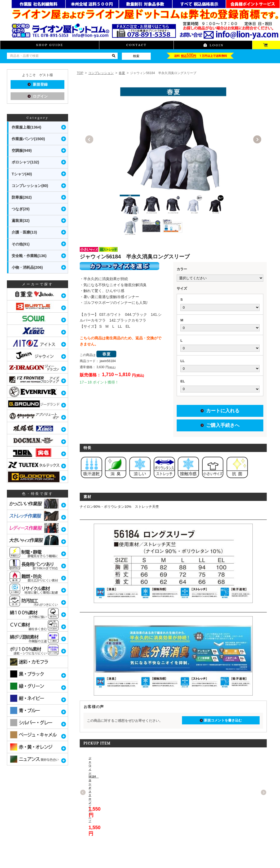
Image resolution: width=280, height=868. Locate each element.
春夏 (122, 73)
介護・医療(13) (24, 232)
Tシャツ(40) (22, 174)
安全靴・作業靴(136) (29, 256)
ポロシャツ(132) (25, 162)
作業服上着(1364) (26, 127)
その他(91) (21, 244)
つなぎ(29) (21, 209)
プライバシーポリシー (89, 854)
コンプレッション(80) (30, 186)
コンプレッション (101, 73)
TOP (80, 73)
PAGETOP (262, 864)
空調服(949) (22, 150)
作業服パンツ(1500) (28, 139)
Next (257, 139)
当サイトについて (18, 854)
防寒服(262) (22, 197)
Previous (89, 139)
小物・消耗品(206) (27, 267)
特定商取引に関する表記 (52, 854)
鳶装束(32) (21, 221)
